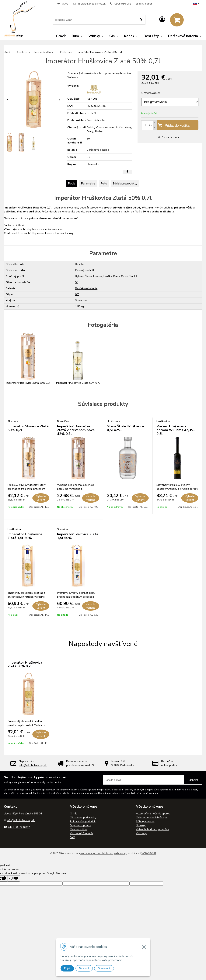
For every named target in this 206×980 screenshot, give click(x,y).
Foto (104, 184)
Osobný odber (79, 829)
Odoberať (193, 780)
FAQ (73, 837)
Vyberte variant (41, 498)
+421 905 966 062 (19, 827)
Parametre (88, 184)
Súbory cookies (145, 822)
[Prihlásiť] (162, 20)
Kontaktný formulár (82, 833)
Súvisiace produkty (125, 184)
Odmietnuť (104, 968)
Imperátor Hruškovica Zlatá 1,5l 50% (25, 536)
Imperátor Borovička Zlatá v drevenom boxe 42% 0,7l (76, 430)
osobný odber (144, 4)
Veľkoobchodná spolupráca (152, 829)
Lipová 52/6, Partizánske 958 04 (23, 814)
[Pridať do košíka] (170, 125)
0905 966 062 (123, 4)
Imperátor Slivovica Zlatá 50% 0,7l (28, 428)
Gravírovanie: (151, 93)
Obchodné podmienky (83, 818)
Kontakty (141, 833)
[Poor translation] (14, 878)
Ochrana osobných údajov (152, 818)
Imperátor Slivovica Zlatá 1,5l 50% (78, 536)
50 (77, 282)
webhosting (121, 853)
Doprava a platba (80, 825)
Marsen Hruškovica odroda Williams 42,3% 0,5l (175, 430)
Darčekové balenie (86, 288)
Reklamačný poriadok (83, 822)
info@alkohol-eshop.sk (92, 4)
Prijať (67, 968)
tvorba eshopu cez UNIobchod (97, 853)
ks (150, 125)
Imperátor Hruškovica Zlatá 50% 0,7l (25, 664)
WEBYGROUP (149, 853)
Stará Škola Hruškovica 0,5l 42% (125, 428)
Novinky (141, 825)
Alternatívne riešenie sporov (153, 814)
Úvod (65, 4)
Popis (72, 184)
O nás (74, 814)
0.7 (77, 294)
